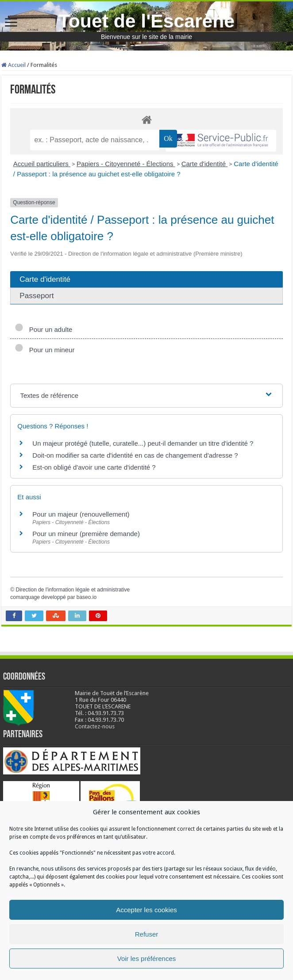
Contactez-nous (95, 726)
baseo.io (87, 597)
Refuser (147, 934)
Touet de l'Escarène (146, 21)
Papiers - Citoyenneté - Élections (126, 164)
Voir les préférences (147, 959)
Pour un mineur (44, 350)
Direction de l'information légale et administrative (73, 590)
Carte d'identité (205, 164)
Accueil (13, 65)
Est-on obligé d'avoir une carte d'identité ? (94, 467)
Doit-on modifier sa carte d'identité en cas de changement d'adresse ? (135, 455)
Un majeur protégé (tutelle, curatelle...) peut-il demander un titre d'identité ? (143, 443)
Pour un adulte (43, 329)
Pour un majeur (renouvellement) (81, 514)
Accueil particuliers (42, 164)
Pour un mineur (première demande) (86, 534)
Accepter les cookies (146, 910)
